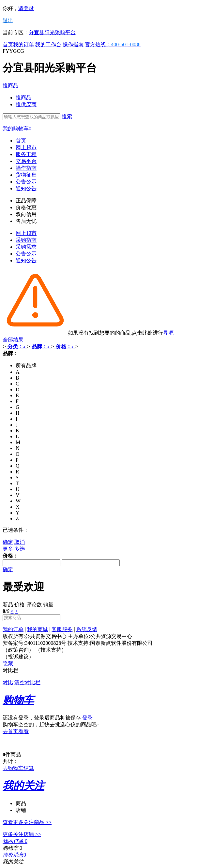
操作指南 (73, 44)
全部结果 (13, 340)
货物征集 (26, 175)
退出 (8, 20)
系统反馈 (87, 629)
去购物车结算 (18, 768)
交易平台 (26, 161)
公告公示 (26, 182)
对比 (8, 682)
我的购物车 (17, 129)
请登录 (26, 8)
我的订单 (23, 44)
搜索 (67, 116)
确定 (8, 542)
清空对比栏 (27, 682)
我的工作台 (48, 44)
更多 (8, 549)
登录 (87, 718)
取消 (20, 542)
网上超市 (26, 147)
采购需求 (26, 247)
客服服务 (62, 629)
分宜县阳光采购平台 (52, 32)
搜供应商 (26, 104)
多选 (20, 549)
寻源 (168, 333)
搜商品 (10, 86)
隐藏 (8, 664)
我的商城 (38, 629)
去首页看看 (16, 731)
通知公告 (26, 188)
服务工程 (26, 154)
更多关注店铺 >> (22, 834)
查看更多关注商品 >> (27, 822)
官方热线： (113, 44)
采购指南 (26, 240)
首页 (8, 44)
